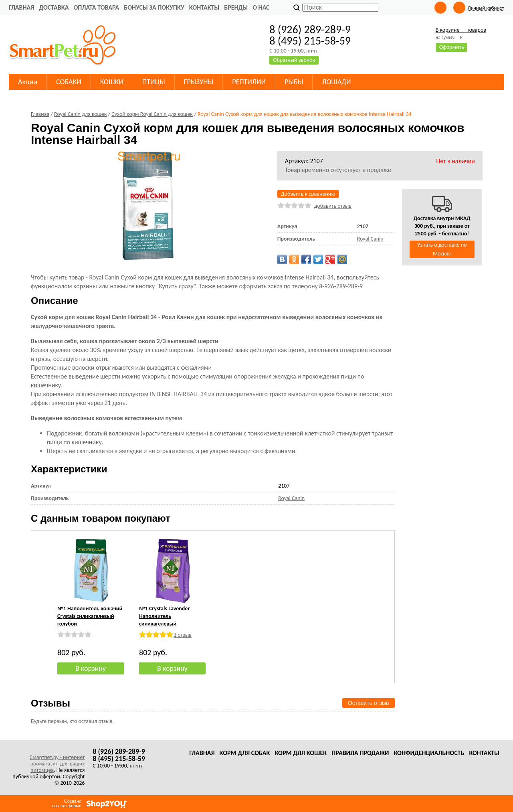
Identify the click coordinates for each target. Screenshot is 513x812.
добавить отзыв (333, 206)
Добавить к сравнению (308, 194)
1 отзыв (183, 635)
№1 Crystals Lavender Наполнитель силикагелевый (164, 616)
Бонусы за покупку (154, 7)
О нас (261, 7)
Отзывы (50, 703)
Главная (21, 7)
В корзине (461, 30)
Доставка (54, 7)
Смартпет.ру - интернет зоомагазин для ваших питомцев (57, 764)
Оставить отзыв (369, 703)
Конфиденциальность (429, 753)
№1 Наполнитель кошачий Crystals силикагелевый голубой (90, 616)
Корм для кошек (301, 753)
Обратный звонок (294, 60)
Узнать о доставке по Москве (442, 249)
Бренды (236, 7)
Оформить (452, 47)
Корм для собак (245, 753)
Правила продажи (360, 753)
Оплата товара (96, 7)
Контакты (204, 7)
